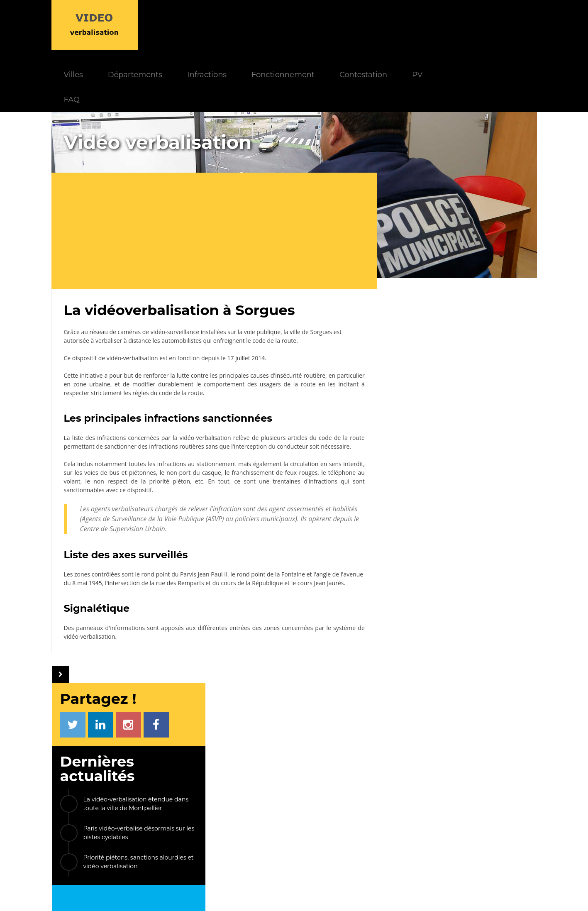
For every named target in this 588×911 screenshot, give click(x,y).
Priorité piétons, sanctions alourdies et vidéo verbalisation (470, 271)
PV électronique (448, 792)
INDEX (162, 780)
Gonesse (494, 690)
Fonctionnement (366, 25)
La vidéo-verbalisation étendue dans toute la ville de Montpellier (467, 213)
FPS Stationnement (452, 834)
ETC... (407, 709)
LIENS (427, 780)
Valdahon (414, 633)
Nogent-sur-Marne (429, 614)
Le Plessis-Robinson (431, 671)
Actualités (239, 792)
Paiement (174, 804)
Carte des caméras (451, 846)
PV (500, 25)
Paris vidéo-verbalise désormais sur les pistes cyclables (471, 242)
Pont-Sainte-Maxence (434, 595)
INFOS (226, 780)
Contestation (446, 25)
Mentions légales (331, 894)
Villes (156, 25)
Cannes (490, 614)
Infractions (290, 25)
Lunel (504, 652)
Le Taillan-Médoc (426, 576)
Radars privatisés (449, 823)
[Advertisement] (217, 181)
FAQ (154, 50)
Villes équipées (245, 827)
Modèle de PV (179, 827)
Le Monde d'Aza (276, 894)
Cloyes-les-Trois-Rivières (438, 652)
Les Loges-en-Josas (430, 690)
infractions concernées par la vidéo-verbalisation (162, 388)
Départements (218, 25)
